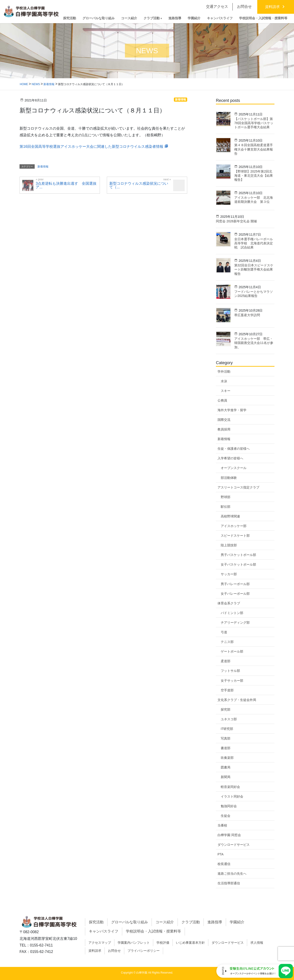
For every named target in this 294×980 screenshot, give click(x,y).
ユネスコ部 (229, 719)
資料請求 (95, 951)
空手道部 (227, 690)
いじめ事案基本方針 (190, 943)
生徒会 (226, 816)
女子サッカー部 (232, 681)
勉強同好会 (229, 806)
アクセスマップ (100, 943)
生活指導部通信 (229, 883)
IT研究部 (227, 729)
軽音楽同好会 (230, 787)
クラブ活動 (191, 922)
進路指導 (215, 922)
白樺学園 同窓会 (229, 835)
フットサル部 (230, 671)
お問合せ (114, 951)
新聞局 (226, 777)
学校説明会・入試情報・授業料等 (153, 931)
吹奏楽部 (227, 758)
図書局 (226, 767)
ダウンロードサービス (234, 845)
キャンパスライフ (104, 931)
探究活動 (96, 922)
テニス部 (227, 642)
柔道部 (226, 661)
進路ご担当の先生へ (232, 874)
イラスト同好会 (232, 796)
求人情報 (257, 943)
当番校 (222, 825)
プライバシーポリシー (144, 951)
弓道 (224, 632)
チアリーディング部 (235, 623)
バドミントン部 (232, 613)
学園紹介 (237, 922)
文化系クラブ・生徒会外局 (237, 700)
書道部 (226, 748)
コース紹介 (165, 922)
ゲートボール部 (232, 651)
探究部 (226, 709)
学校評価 (163, 943)
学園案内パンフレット (134, 943)
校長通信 (224, 864)
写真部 (226, 738)
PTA (220, 854)
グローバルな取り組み (130, 922)
